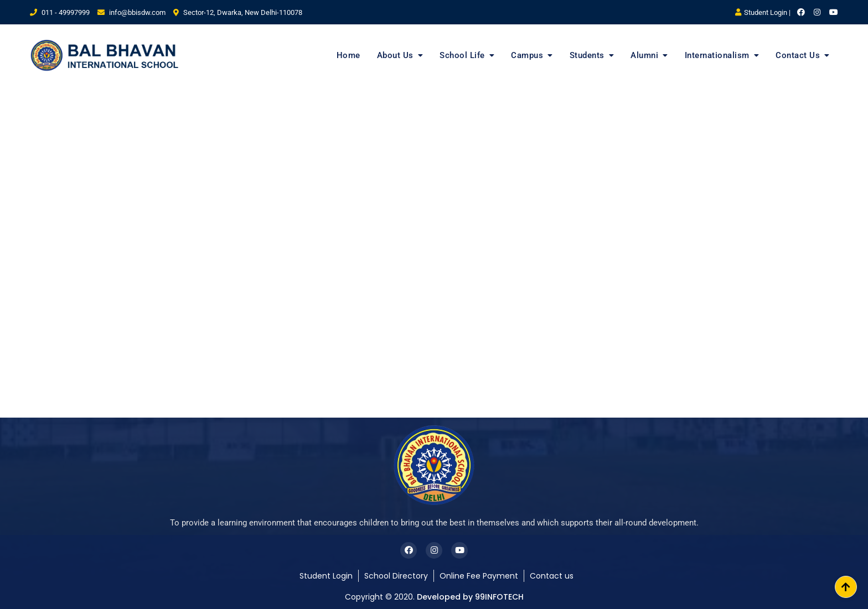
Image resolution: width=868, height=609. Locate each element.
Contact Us (798, 55)
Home (348, 55)
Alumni (644, 55)
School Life (462, 55)
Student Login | (763, 12)
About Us (395, 55)
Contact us (552, 576)
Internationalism (717, 55)
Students (587, 55)
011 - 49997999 (60, 12)
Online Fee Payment (479, 576)
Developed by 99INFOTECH (470, 597)
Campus (527, 55)
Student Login (326, 576)
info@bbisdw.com (131, 12)
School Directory (396, 576)
